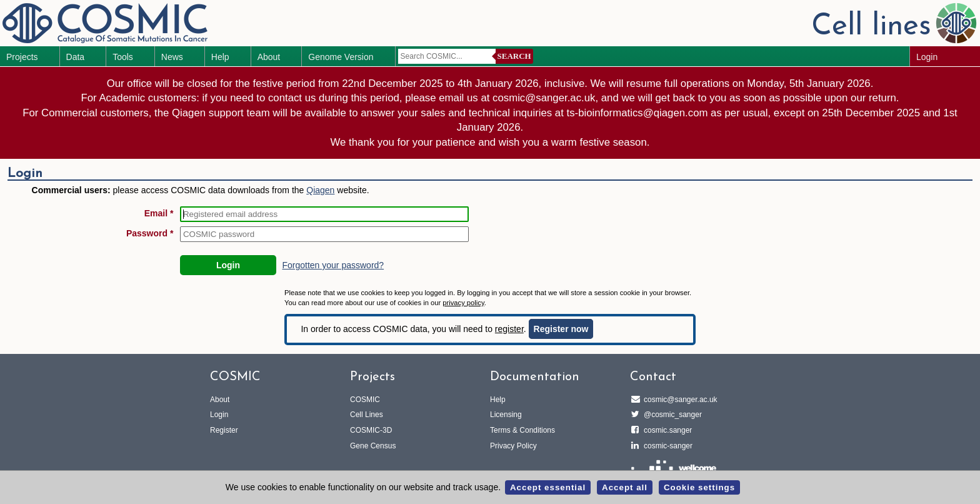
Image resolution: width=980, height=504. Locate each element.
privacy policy (463, 303)
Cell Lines (367, 415)
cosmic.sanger (666, 430)
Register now (561, 329)
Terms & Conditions (522, 430)
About (269, 57)
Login (927, 57)
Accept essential (548, 487)
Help (220, 57)
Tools (123, 57)
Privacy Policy (513, 446)
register (509, 329)
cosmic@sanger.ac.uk (679, 400)
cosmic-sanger (666, 446)
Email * (159, 213)
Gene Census (373, 446)
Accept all (625, 487)
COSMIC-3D (371, 430)
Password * (150, 233)
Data (76, 57)
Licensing (506, 415)
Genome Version (341, 57)
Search (514, 56)
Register (224, 430)
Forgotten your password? (333, 265)
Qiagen (320, 190)
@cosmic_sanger (671, 415)
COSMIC (365, 400)
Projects (22, 57)
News (172, 57)
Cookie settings (699, 487)
